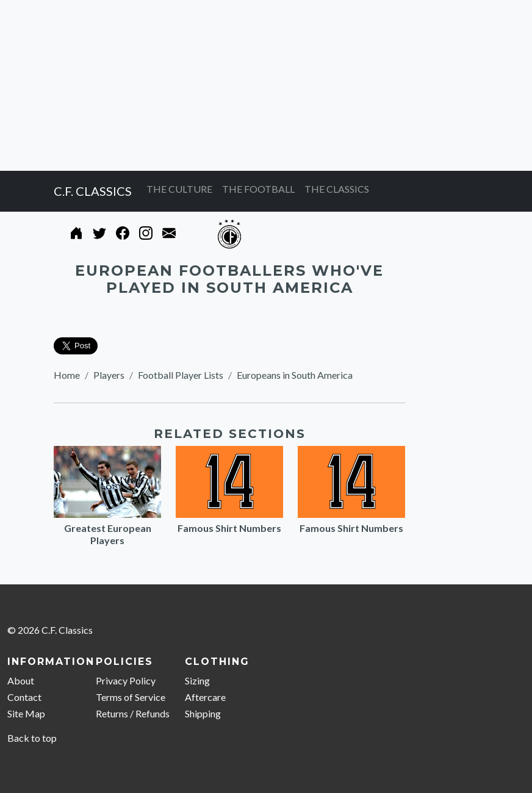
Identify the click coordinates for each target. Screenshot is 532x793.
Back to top (32, 738)
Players (109, 375)
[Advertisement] (266, 85)
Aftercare (205, 697)
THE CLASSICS (337, 189)
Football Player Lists (181, 375)
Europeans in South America (295, 375)
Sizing (197, 680)
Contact (24, 697)
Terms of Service (131, 697)
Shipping (203, 713)
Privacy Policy (126, 680)
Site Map (26, 713)
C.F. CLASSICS (93, 191)
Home (67, 375)
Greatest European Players (108, 534)
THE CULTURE (179, 189)
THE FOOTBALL (258, 189)
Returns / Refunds (133, 713)
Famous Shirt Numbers (229, 528)
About (21, 680)
